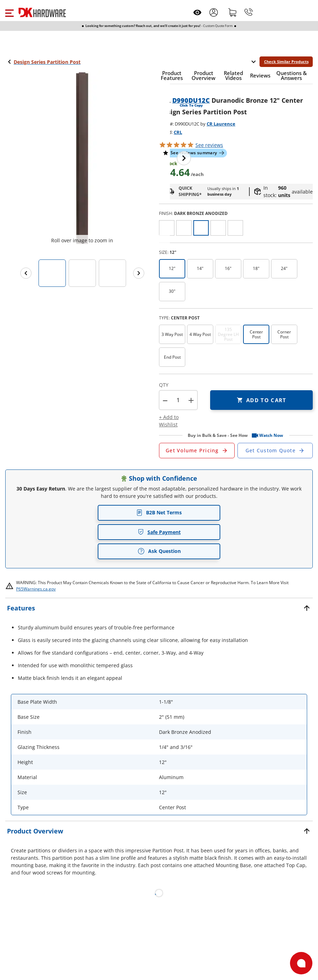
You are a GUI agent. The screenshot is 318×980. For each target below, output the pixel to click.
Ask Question (159, 551)
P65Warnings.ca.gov (36, 589)
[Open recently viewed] (197, 12)
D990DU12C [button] (191, 100)
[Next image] (184, 158)
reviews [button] (209, 145)
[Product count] (178, 400)
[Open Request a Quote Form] (197, 451)
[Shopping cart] (233, 12)
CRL (178, 132)
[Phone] (249, 12)
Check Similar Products (286, 62)
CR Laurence (221, 124)
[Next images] (139, 273)
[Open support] (301, 963)
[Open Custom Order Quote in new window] (275, 451)
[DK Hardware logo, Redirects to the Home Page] (42, 12)
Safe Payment (159, 532)
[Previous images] (26, 273)
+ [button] (191, 400)
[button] (9, 12)
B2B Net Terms (159, 512)
